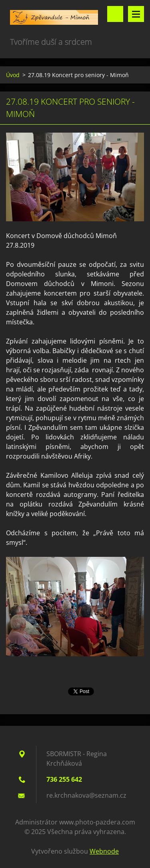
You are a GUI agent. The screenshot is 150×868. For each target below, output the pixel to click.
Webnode (104, 851)
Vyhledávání (115, 14)
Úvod (13, 75)
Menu (136, 14)
